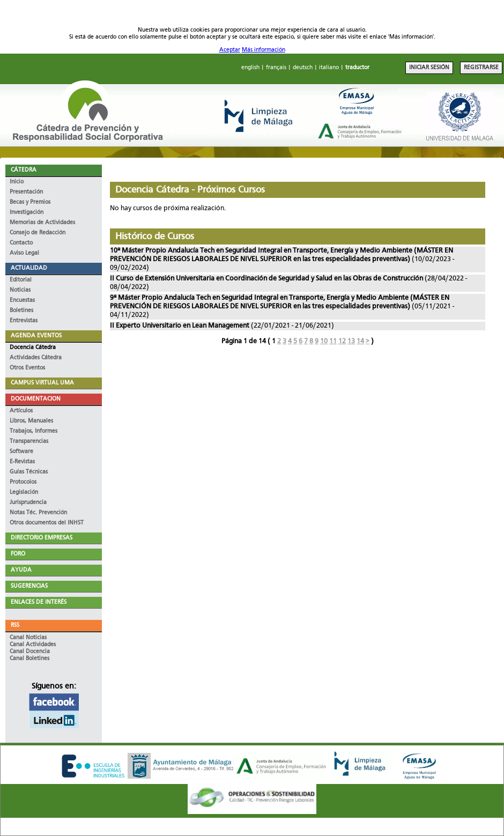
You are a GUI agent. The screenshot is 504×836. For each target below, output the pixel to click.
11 (333, 341)
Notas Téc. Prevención (38, 513)
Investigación (27, 213)
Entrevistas (24, 321)
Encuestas (22, 301)
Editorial (21, 280)
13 (351, 341)
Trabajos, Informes (34, 431)
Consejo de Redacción (38, 233)
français (276, 68)
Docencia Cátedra (33, 348)
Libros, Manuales (31, 421)
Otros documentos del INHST (47, 523)
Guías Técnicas (29, 472)
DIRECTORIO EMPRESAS (42, 538)
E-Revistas (22, 462)
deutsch (303, 68)
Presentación (26, 192)
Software (21, 452)
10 (324, 341)
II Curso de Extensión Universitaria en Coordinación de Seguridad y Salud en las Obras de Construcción (267, 279)
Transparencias (29, 442)
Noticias (20, 290)
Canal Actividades (33, 645)
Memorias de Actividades (42, 223)
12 (342, 341)
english (250, 68)
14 (360, 341)
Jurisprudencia (28, 503)
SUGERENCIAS (29, 586)
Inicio (17, 182)
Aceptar (230, 50)
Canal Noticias (28, 638)
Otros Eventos (27, 368)
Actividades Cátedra (36, 358)
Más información (264, 50)
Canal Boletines (29, 659)
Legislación (24, 493)
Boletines (21, 311)
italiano (329, 68)
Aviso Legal (24, 253)
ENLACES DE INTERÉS (39, 602)
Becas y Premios (30, 202)
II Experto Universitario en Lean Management (180, 326)
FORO (18, 554)
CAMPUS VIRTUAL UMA (42, 383)
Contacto (21, 243)
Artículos (21, 411)
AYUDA (21, 570)
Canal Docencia (30, 652)
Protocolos (23, 482)
